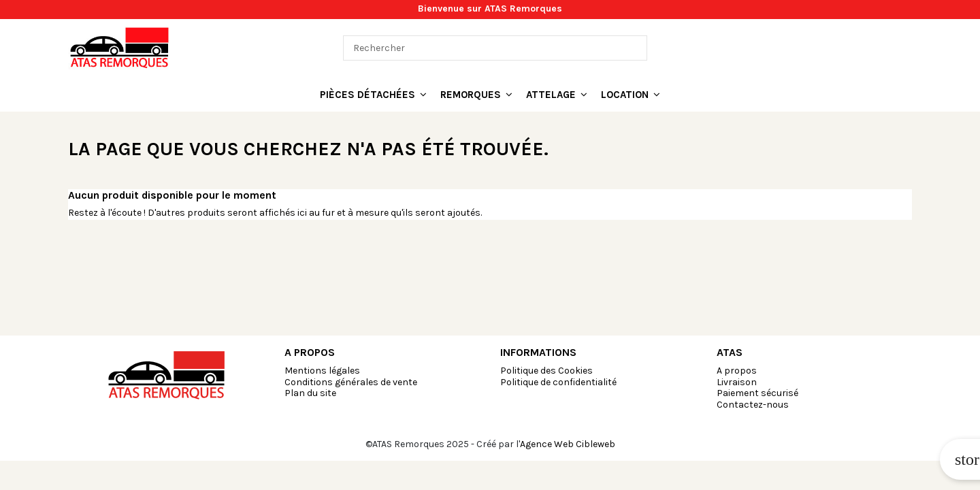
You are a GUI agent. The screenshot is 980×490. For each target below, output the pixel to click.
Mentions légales (322, 371)
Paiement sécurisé (757, 393)
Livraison (737, 382)
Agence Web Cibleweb (568, 444)
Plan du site (310, 393)
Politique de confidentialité (558, 382)
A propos (737, 371)
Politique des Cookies (546, 371)
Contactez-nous (753, 405)
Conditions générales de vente (351, 382)
